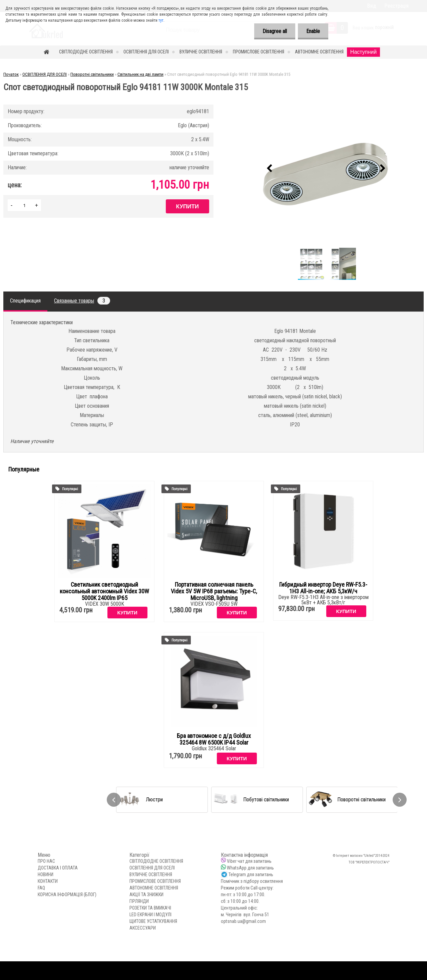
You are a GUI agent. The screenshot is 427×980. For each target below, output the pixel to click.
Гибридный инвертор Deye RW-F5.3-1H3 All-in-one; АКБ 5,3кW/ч (323, 588)
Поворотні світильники (92, 74)
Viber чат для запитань (249, 861)
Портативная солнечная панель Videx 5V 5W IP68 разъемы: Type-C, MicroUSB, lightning (214, 591)
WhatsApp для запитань (250, 868)
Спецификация (25, 301)
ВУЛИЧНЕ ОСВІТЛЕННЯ (201, 52)
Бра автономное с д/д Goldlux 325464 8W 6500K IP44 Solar (214, 739)
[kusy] (24, 205)
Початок (11, 74)
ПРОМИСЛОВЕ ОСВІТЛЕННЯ (259, 52)
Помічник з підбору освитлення (252, 881)
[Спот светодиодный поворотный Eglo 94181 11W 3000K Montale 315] (326, 169)
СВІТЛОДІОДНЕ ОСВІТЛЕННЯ (86, 52)
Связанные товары (82, 301)
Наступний (363, 52)
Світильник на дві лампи (140, 74)
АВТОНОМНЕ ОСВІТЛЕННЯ (319, 52)
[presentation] (269, 169)
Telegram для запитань (251, 874)
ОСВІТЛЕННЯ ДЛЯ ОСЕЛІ (146, 52)
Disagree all (275, 31)
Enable (313, 31)
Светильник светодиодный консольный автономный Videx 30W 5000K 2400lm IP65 (104, 591)
